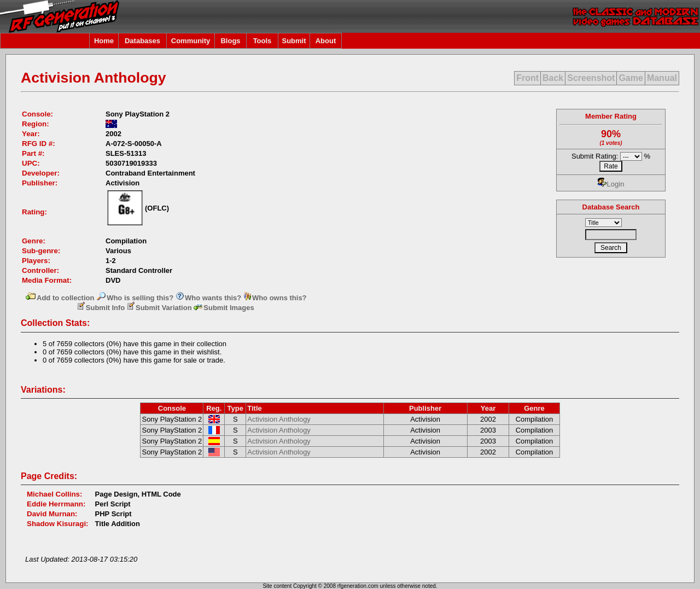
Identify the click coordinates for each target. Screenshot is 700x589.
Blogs (230, 41)
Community (191, 41)
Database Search (611, 207)
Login (611, 184)
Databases (142, 41)
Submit (294, 41)
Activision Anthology (279, 419)
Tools (262, 41)
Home (104, 41)
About (326, 41)
